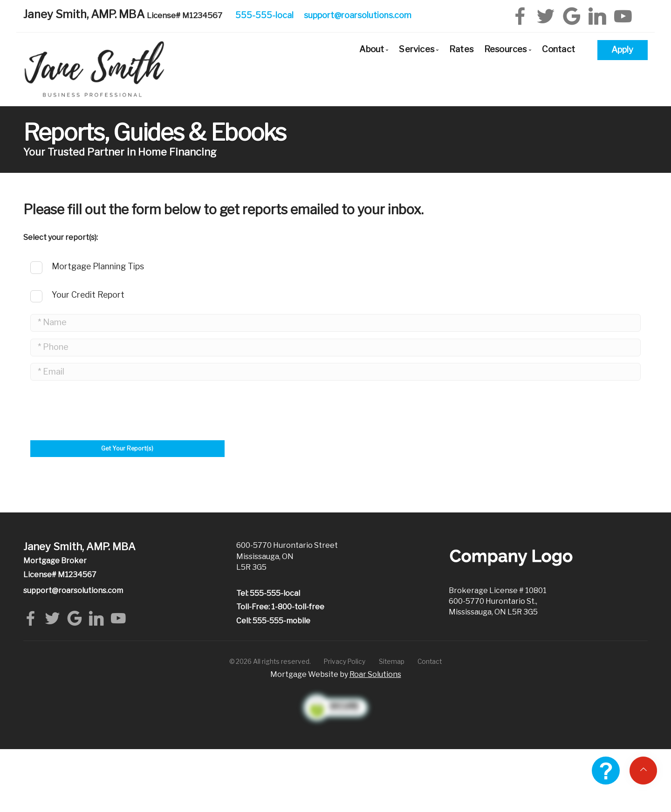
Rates (461, 49)
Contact (558, 49)
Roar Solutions (375, 672)
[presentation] (101, 469)
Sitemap (392, 659)
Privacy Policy (345, 659)
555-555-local (264, 15)
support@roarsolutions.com (358, 15)
